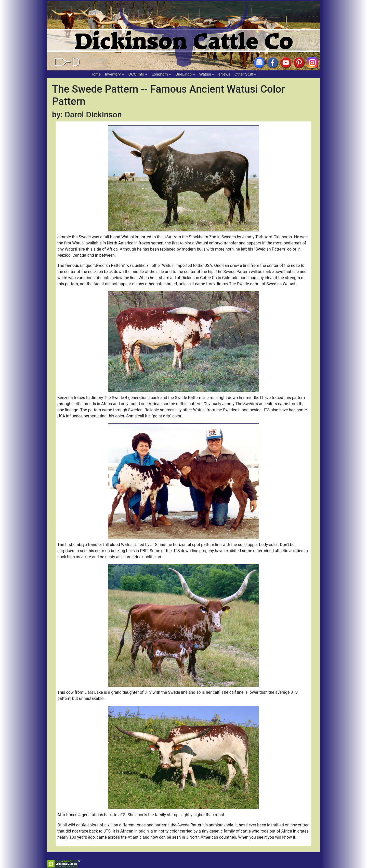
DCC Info (136, 74)
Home (96, 74)
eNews (224, 74)
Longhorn (160, 74)
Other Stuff (244, 74)
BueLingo (184, 74)
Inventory (113, 74)
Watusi (205, 74)
